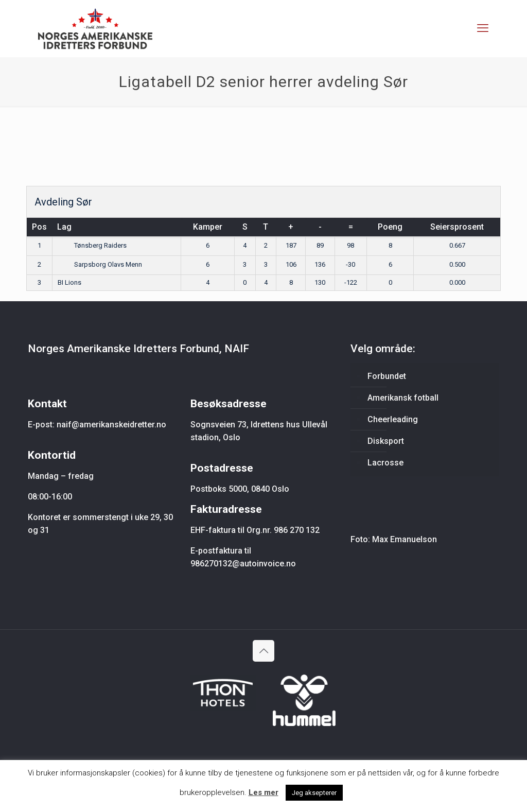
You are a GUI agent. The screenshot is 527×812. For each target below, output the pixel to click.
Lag (64, 227)
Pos (39, 227)
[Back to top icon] (263, 651)
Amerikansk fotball (403, 398)
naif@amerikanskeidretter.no (111, 425)
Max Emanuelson (405, 539)
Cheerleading (393, 419)
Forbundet (387, 376)
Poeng (390, 227)
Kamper (208, 227)
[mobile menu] (483, 28)
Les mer (263, 792)
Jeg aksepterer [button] (314, 793)
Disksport (386, 441)
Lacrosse (385, 463)
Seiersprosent (457, 227)
